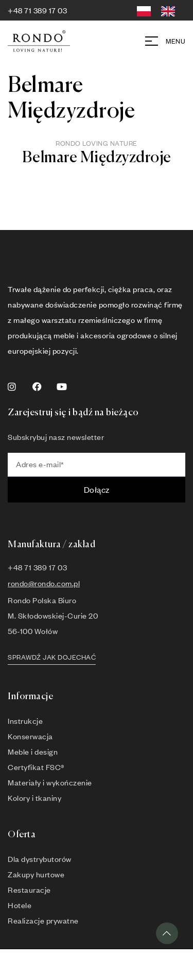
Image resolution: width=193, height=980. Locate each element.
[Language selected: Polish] (160, 9)
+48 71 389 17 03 (37, 10)
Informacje (30, 697)
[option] (171, 12)
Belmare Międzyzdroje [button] (97, 158)
